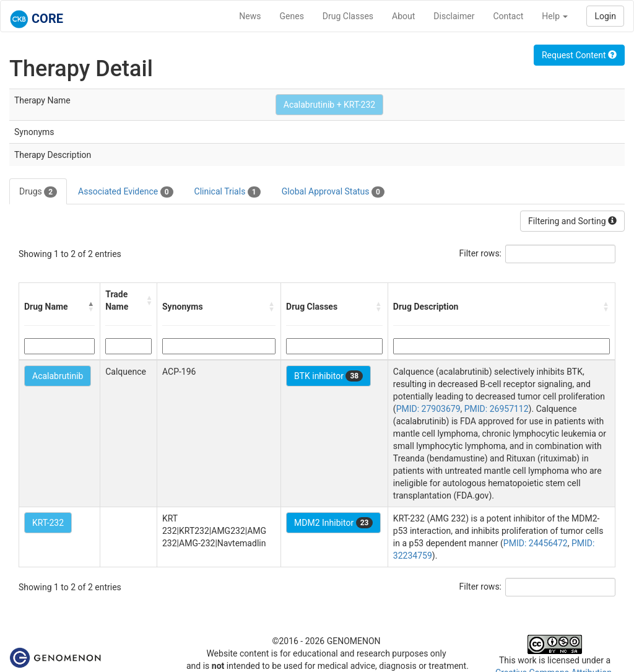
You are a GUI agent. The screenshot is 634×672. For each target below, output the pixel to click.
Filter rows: (481, 253)
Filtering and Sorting (572, 221)
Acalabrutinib (58, 376)
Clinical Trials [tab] (228, 192)
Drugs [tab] (38, 192)
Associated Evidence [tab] (125, 192)
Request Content (579, 55)
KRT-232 (48, 523)
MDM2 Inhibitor (333, 523)
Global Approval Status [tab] (333, 192)
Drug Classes (348, 16)
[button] (91, 307)
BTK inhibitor (328, 376)
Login (605, 16)
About (403, 16)
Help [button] (555, 16)
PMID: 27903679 (428, 409)
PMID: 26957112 (497, 409)
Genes (292, 16)
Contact (508, 16)
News (250, 16)
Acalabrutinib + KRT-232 (329, 105)
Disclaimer (454, 16)
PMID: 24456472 (536, 543)
